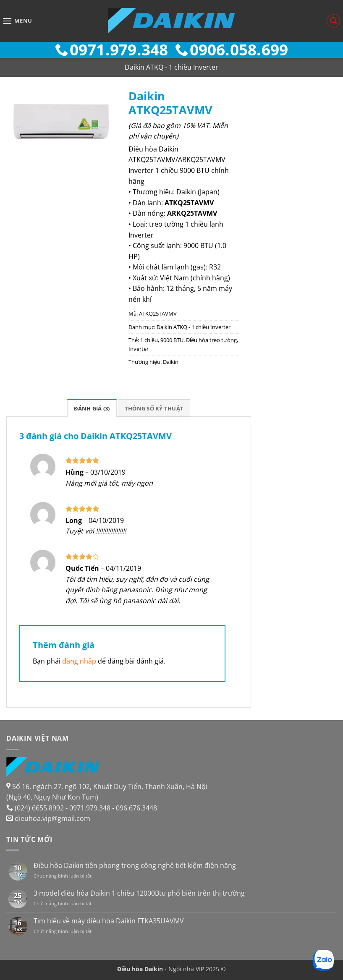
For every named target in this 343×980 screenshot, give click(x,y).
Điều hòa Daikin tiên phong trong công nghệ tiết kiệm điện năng (135, 866)
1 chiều (149, 340)
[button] (17, 21)
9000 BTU (172, 340)
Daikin (171, 362)
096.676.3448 (136, 808)
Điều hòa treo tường (211, 340)
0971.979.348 (90, 808)
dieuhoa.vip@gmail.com (52, 818)
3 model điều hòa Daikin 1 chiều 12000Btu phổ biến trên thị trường (139, 893)
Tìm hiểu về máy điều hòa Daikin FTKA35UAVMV (109, 921)
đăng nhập (79, 661)
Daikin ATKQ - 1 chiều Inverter (171, 67)
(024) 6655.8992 (39, 808)
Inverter (139, 349)
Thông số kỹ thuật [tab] (154, 408)
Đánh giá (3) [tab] (92, 408)
